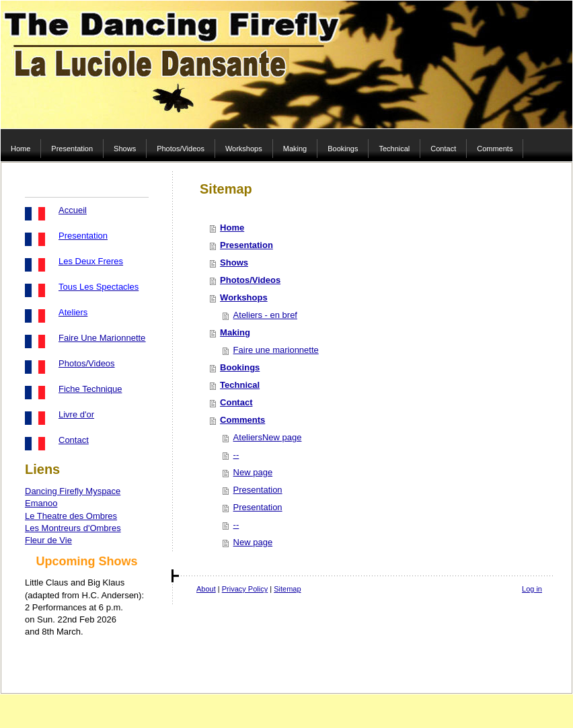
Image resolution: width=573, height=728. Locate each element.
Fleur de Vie (48, 540)
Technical (240, 385)
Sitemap (287, 589)
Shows (234, 262)
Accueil (73, 210)
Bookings (240, 367)
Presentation (246, 245)
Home (232, 228)
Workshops (244, 297)
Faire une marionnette (276, 350)
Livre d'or (76, 414)
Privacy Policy (245, 589)
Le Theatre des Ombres (71, 516)
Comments (242, 420)
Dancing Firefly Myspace (73, 491)
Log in (532, 589)
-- (236, 455)
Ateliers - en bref (265, 315)
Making (235, 332)
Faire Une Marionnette (102, 338)
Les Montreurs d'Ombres (73, 528)
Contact (74, 440)
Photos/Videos (87, 363)
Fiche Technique (90, 389)
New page (253, 472)
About (206, 589)
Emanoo (41, 503)
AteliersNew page (268, 437)
